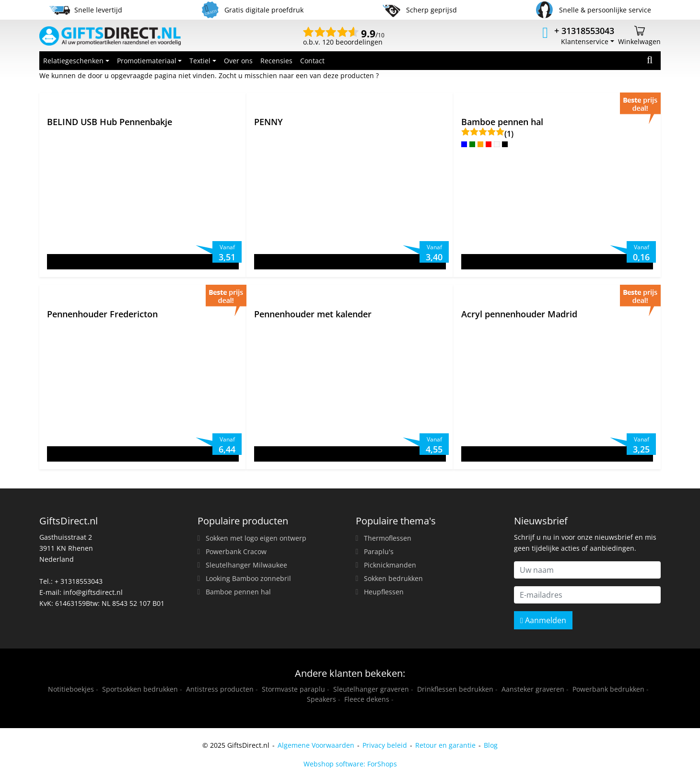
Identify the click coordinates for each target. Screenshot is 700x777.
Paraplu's (379, 551)
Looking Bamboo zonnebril (248, 578)
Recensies (276, 61)
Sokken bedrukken (393, 578)
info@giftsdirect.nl (93, 592)
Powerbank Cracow (236, 551)
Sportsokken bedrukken (140, 689)
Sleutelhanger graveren (371, 689)
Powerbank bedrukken (608, 689)
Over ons (238, 61)
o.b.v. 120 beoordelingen (344, 38)
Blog (491, 745)
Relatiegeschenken (73, 61)
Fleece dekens (367, 699)
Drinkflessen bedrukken (455, 689)
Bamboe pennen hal (238, 592)
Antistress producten (220, 689)
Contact (312, 61)
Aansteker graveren (533, 689)
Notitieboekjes (71, 689)
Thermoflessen (388, 538)
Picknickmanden (390, 565)
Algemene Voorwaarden (316, 745)
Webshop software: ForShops (350, 764)
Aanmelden (543, 620)
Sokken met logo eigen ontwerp (256, 538)
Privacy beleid (385, 745)
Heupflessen (384, 592)
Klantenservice (585, 41)
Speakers (321, 699)
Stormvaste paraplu (293, 689)
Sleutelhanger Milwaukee (246, 565)
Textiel (200, 61)
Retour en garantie (445, 745)
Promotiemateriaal (147, 61)
